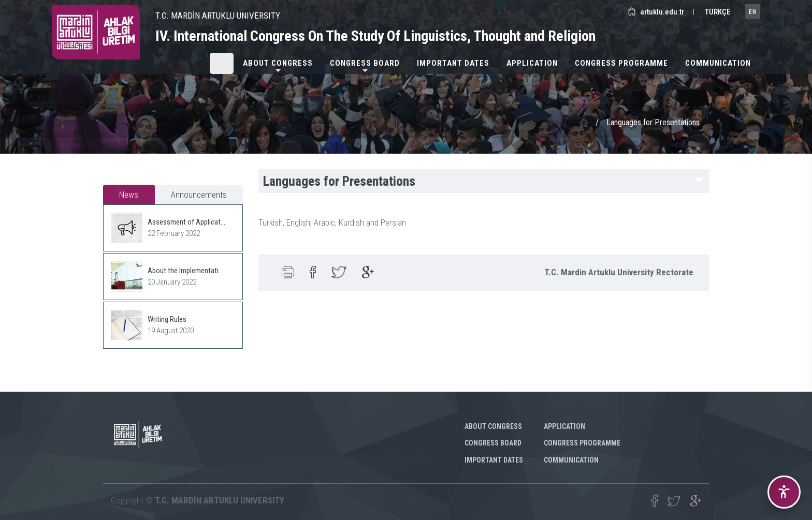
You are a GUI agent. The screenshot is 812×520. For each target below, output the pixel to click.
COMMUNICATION (718, 63)
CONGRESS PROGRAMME (621, 63)
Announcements (199, 195)
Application (532, 63)
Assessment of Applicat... (186, 222)
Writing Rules (167, 319)
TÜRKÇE (717, 12)
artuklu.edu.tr (656, 12)
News (129, 195)
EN (753, 12)
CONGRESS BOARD (365, 63)
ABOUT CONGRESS (278, 63)
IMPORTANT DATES (453, 63)
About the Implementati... (185, 271)
